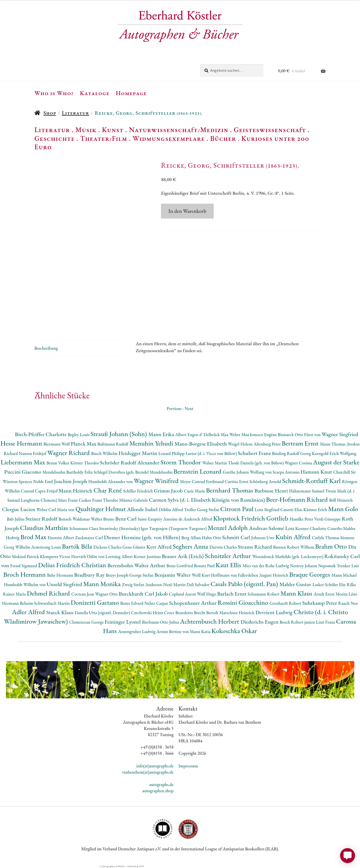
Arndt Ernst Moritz (331, 594)
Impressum (188, 766)
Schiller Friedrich (138, 491)
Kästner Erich (316, 509)
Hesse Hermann (22, 443)
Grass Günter (134, 547)
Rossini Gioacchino (244, 602)
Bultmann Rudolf (113, 444)
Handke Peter (302, 519)
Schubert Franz (255, 453)
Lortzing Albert (120, 556)
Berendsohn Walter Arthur (137, 565)
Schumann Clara (84, 528)
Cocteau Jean (83, 594)
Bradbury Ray (90, 575)
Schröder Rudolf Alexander (130, 463)
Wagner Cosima (299, 463)
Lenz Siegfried (268, 509)
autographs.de (161, 784)
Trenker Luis (348, 566)
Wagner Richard (69, 453)
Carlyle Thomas (326, 538)
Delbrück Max (216, 434)
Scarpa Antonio (287, 472)
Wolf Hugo (207, 594)
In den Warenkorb (187, 211)
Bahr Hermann (61, 575)
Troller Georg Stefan (202, 509)
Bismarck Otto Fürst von (300, 434)
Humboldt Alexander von (111, 481)
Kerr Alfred (159, 547)
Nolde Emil (43, 481)
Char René (108, 490)
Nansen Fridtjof (33, 453)
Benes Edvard (132, 603)
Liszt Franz (326, 622)
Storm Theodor (181, 462)
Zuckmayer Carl (90, 538)
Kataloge (95, 93)
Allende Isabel (143, 509)
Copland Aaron (183, 594)
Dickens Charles (108, 547)
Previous (174, 408)
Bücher (223, 138)
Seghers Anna (191, 546)
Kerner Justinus (148, 556)
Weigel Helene (241, 444)
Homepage (131, 93)
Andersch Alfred (198, 519)
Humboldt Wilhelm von (25, 585)
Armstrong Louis (47, 547)
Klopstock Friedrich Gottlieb (251, 518)
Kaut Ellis (229, 565)
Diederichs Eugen (260, 622)
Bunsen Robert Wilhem (294, 547)
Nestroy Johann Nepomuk (313, 566)
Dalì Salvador (199, 585)
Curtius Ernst (237, 481)
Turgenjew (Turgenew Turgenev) (178, 528)
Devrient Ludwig (274, 612)
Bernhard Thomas (230, 490)
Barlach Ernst (232, 594)
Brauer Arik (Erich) (183, 556)
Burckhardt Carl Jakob (144, 594)
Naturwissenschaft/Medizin (179, 130)
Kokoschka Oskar (234, 631)
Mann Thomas (333, 444)
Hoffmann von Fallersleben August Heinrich (250, 575)
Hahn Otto (212, 538)
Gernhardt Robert (286, 603)
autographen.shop (158, 791)
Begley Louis (79, 434)
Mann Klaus (297, 593)
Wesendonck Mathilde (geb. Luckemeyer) (288, 556)
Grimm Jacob (169, 491)
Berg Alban (192, 538)
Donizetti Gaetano (95, 602)
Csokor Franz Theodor (99, 500)
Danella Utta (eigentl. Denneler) (103, 613)
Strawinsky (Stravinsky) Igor (124, 528)
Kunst (113, 130)
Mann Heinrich (76, 491)
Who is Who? (54, 93)
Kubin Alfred (294, 537)
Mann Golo (343, 509)
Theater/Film (104, 138)
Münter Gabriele (134, 500)
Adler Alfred (29, 612)
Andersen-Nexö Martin (166, 585)
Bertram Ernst (301, 443)
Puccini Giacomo (23, 472)
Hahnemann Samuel (307, 491)
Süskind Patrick (26, 556)
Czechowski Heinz (148, 613)
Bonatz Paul (205, 566)
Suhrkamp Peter (320, 603)
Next (189, 408)
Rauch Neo (348, 603)
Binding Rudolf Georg (292, 453)
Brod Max (34, 537)
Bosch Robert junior (298, 622)
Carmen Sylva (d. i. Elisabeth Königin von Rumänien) (207, 500)
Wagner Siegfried (340, 434)
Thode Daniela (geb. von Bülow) (256, 463)
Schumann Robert (264, 594)
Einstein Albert (61, 538)
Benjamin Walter (173, 575)
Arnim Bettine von (173, 631)
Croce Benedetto (179, 613)
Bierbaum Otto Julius (161, 622)
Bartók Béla (78, 546)
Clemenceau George (87, 622)
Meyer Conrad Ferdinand (202, 481)
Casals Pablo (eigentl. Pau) (245, 584)
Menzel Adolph (228, 528)
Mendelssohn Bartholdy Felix (68, 472)
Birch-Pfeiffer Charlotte (41, 434)
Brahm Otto (332, 546)
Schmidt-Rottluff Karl (312, 481)
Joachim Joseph (71, 481)
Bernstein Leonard (198, 471)
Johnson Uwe (263, 538)
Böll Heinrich (341, 500)
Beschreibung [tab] (46, 348)
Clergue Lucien (19, 509)
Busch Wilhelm (105, 453)
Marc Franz (68, 500)
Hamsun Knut (317, 472)
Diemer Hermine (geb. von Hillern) (143, 537)
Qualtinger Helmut (101, 509)
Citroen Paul (237, 509)
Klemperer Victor (56, 556)
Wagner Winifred (157, 481)
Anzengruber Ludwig (137, 631)
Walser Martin (215, 463)
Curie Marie (195, 491)
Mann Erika (162, 434)
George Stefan (142, 575)
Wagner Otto (107, 594)
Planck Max (84, 444)
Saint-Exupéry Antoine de (161, 519)
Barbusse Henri (272, 491)
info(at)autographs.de (155, 766)
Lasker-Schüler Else (330, 585)
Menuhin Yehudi (152, 443)
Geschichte (54, 138)
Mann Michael (344, 575)
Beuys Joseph (118, 575)
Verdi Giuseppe (328, 519)
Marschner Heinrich (237, 613)
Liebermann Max (24, 462)
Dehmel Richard (49, 593)
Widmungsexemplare (169, 138)
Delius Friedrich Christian (73, 565)
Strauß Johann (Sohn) (119, 434)
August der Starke (336, 462)
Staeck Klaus (60, 612)
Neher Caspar (157, 603)
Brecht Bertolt (206, 613)
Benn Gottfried (180, 566)
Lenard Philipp (172, 453)
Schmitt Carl (237, 537)
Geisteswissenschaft (270, 130)
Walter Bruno (103, 519)
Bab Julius (16, 519)
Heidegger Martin (138, 453)
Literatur (76, 113)
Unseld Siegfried (65, 584)
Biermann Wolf (57, 444)
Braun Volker (58, 463)
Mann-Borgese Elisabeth (201, 444)
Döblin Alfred (171, 509)
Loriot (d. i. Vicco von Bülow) (212, 453)
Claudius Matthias (45, 528)
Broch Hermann (25, 574)
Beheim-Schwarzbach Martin (45, 603)
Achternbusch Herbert (210, 621)
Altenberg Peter (268, 444)
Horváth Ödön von (88, 556)
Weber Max (240, 434)
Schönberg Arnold (266, 481)
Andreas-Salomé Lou (272, 528)
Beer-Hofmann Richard (298, 499)
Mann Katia (201, 631)
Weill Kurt (201, 575)
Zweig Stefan (133, 585)
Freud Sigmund (24, 566)
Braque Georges (310, 574)
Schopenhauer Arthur (193, 603)
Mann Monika (103, 584)
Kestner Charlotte (311, 528)
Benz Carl (126, 519)
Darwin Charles (224, 547)
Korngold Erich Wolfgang (334, 453)
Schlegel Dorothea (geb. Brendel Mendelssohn (133, 472)
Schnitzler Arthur (229, 556)
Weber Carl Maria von (56, 509)
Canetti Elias (292, 509)
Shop (50, 113)
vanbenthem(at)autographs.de (148, 772)
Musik (86, 130)
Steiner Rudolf (42, 519)
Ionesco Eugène (264, 434)
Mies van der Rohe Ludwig (266, 566)
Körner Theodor (85, 463)
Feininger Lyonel (123, 622)
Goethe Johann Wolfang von (248, 472)
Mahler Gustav (296, 584)
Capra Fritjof (47, 491)
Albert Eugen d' (189, 434)
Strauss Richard (256, 547)
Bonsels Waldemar (75, 519)
